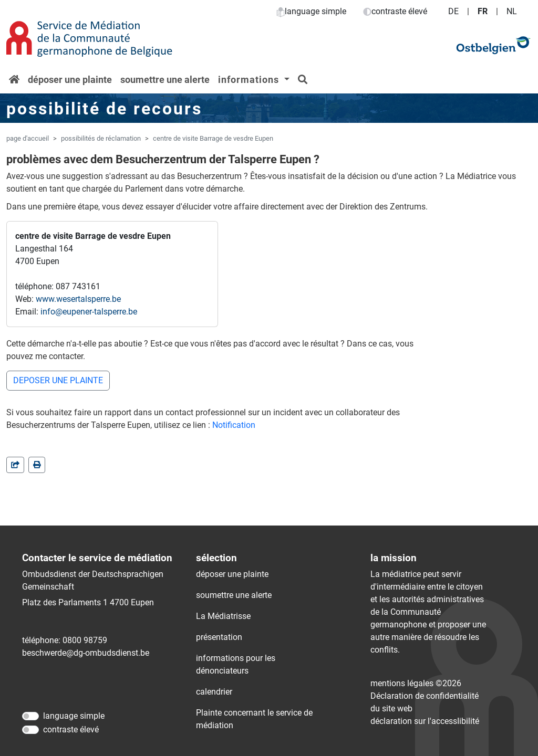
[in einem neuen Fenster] (37, 465)
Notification (234, 425)
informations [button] (250, 80)
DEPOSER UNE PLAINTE (58, 380)
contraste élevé (395, 11)
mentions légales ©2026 (416, 683)
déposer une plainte (70, 80)
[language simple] (30, 716)
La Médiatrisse (223, 616)
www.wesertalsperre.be (78, 299)
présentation (219, 637)
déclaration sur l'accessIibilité (425, 721)
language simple (311, 11)
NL (512, 11)
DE (453, 11)
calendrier (214, 692)
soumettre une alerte (165, 80)
